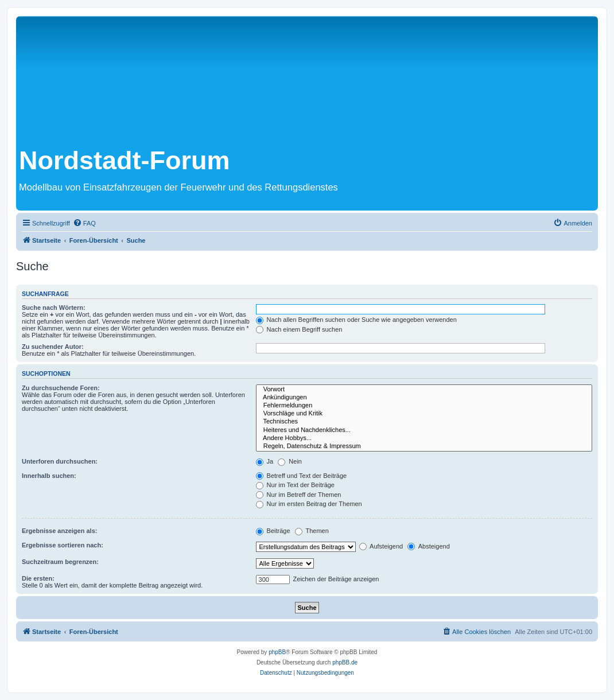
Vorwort (424, 390)
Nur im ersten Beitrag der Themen (309, 504)
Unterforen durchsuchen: (60, 461)
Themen (312, 531)
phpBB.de (345, 662)
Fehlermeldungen (424, 406)
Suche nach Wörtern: (54, 308)
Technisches (424, 422)
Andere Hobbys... (424, 438)
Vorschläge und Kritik (424, 414)
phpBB (277, 652)
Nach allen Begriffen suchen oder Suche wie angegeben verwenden (356, 320)
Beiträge (273, 531)
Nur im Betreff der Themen (299, 495)
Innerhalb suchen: (49, 476)
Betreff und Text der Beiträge (302, 476)
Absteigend (429, 546)
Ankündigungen (424, 398)
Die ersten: (38, 578)
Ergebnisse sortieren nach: (63, 545)
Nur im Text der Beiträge (295, 485)
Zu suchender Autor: (53, 347)
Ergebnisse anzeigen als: (59, 531)
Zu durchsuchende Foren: (61, 388)
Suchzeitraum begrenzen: (60, 562)
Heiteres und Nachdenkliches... (424, 430)
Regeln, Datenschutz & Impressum (424, 446)
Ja (265, 461)
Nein (290, 461)
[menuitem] (84, 223)
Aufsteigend (381, 546)
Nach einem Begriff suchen (299, 329)
